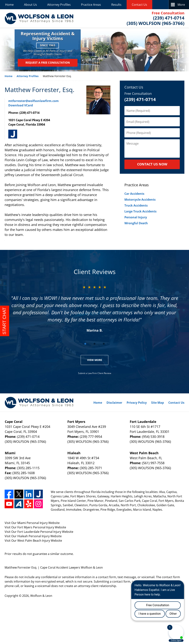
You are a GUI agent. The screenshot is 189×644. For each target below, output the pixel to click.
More (181, 5)
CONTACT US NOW (152, 164)
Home (9, 5)
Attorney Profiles (59, 5)
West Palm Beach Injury (34, 541)
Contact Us (139, 5)
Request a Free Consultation (48, 63)
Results (116, 5)
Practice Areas (91, 5)
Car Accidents (134, 194)
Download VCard (21, 105)
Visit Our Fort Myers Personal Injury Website (35, 527)
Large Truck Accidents (140, 211)
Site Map (158, 403)
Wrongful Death (136, 223)
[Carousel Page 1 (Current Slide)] (85, 344)
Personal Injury (136, 217)
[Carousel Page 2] (94, 344)
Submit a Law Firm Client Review (95, 373)
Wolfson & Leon (41, 596)
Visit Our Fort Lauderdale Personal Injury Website (39, 532)
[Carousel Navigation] (94, 343)
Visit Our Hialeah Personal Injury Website (33, 536)
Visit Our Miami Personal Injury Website (32, 523)
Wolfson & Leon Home (39, 18)
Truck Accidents (136, 205)
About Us (30, 5)
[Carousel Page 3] (104, 344)
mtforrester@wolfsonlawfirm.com (33, 101)
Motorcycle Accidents (140, 200)
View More (95, 360)
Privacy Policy (137, 403)
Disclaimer (114, 403)
